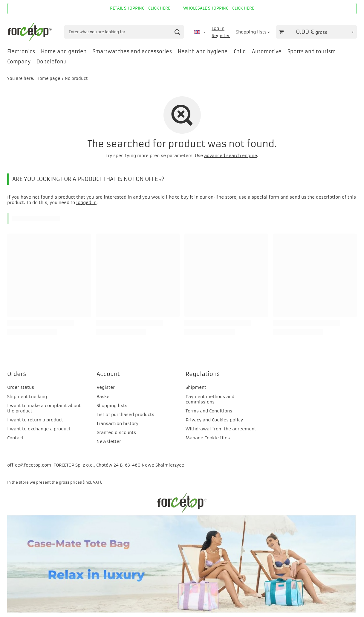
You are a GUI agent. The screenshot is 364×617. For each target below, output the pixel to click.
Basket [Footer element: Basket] (104, 397)
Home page (48, 79)
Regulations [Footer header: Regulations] (203, 374)
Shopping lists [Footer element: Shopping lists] (112, 406)
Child (240, 51)
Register (221, 36)
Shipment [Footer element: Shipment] (196, 387)
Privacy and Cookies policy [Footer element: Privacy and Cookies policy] (214, 420)
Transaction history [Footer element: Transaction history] (117, 423)
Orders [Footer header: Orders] (17, 374)
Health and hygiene (203, 51)
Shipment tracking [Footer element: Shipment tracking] (27, 397)
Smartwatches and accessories (132, 51)
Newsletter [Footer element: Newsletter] (109, 441)
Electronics (21, 51)
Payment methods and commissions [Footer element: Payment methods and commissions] (210, 399)
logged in (86, 202)
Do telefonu (52, 62)
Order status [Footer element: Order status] (21, 387)
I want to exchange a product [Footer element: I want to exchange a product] (39, 429)
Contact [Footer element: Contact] (15, 438)
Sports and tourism (312, 51)
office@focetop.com (29, 465)
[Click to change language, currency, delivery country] (200, 32)
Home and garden (64, 51)
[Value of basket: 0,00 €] (316, 32)
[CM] (182, 611)
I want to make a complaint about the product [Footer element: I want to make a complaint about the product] (44, 408)
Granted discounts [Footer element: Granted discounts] (116, 432)
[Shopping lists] (253, 32)
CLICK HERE (159, 8)
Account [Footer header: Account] (108, 374)
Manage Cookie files (208, 438)
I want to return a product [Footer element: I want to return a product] (35, 420)
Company (19, 62)
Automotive (267, 51)
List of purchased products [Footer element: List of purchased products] (125, 415)
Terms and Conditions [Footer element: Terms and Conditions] (209, 411)
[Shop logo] (30, 32)
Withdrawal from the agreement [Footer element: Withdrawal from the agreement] (221, 429)
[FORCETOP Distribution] (182, 512)
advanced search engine (231, 156)
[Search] (177, 32)
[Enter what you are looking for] (124, 32)
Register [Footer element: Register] (106, 387)
